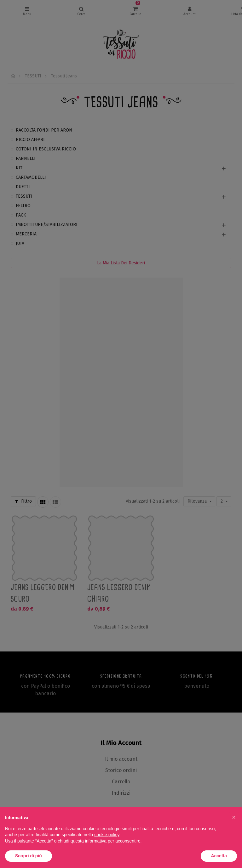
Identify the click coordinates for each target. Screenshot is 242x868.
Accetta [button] (219, 856)
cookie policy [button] (107, 835)
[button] (234, 817)
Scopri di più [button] (29, 856)
